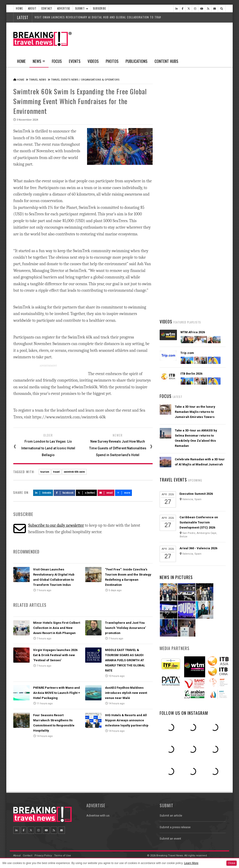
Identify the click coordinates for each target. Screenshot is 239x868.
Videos (93, 61)
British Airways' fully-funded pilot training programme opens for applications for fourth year (200, 298)
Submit (82, 8)
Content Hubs (166, 61)
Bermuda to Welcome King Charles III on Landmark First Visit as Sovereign (200, 193)
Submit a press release (175, 827)
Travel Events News (65, 80)
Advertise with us (98, 815)
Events (75, 61)
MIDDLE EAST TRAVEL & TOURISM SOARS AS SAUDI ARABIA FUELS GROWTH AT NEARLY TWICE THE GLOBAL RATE (125, 660)
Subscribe (100, 8)
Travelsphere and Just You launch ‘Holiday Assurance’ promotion (125, 627)
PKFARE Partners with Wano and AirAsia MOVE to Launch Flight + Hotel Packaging (57, 692)
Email (106, 492)
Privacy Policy (43, 856)
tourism (45, 471)
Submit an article (171, 815)
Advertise (64, 8)
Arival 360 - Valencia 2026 (198, 548)
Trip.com (187, 353)
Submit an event (170, 839)
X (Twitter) (86, 492)
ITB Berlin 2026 (191, 374)
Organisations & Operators (100, 80)
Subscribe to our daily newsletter (56, 525)
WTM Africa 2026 (193, 332)
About (32, 8)
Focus (57, 61)
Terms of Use (63, 856)
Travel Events (173, 480)
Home (19, 8)
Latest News (176, 176)
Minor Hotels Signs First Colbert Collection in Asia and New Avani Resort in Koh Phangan (57, 627)
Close (232, 863)
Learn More (191, 863)
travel (56, 471)
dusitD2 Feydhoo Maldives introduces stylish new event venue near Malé (126, 692)
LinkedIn (43, 492)
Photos (112, 61)
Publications (137, 61)
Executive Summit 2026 (196, 494)
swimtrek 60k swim (74, 471)
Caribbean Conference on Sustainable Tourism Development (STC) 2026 (199, 522)
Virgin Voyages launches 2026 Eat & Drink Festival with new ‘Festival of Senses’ (55, 655)
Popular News (209, 176)
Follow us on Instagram (184, 713)
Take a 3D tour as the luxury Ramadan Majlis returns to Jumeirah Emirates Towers (195, 412)
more (123, 492)
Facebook (65, 492)
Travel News (38, 80)
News (39, 63)
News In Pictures (176, 577)
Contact (47, 8)
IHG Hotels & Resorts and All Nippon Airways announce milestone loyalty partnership (127, 720)
